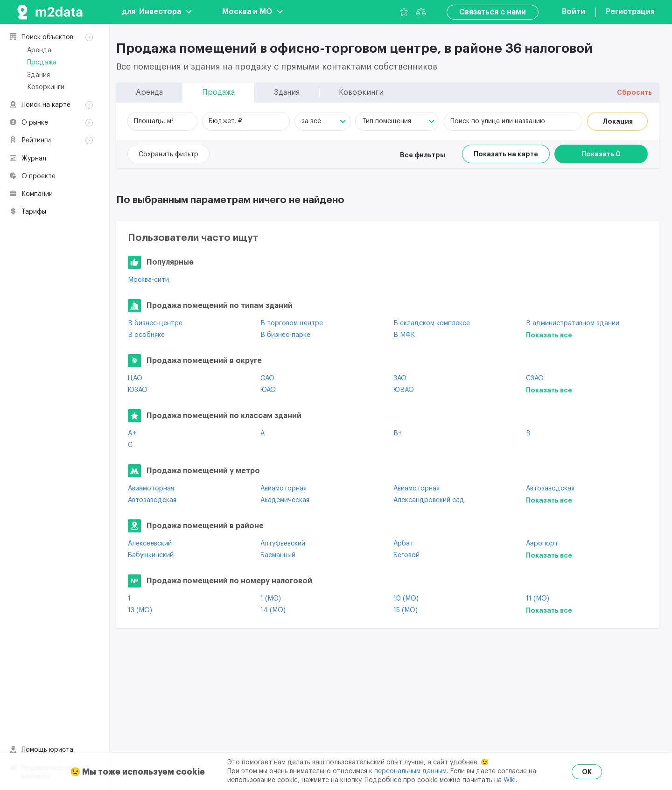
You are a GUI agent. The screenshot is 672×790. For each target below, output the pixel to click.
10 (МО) (406, 599)
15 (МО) (406, 610)
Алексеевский (150, 544)
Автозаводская (550, 489)
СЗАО (535, 378)
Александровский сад (429, 500)
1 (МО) (271, 599)
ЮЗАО (138, 390)
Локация (618, 121)
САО (267, 378)
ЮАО (268, 390)
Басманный (278, 555)
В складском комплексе (432, 323)
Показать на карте (506, 154)
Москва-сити (148, 280)
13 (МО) (140, 610)
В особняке (146, 335)
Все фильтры (423, 155)
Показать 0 (601, 154)
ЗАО (400, 378)
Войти (574, 12)
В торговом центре (292, 323)
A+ (132, 433)
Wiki (510, 780)
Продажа (42, 63)
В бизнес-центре (155, 323)
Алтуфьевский (283, 544)
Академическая (285, 500)
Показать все (549, 335)
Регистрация (630, 12)
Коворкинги (46, 87)
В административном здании (573, 323)
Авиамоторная (151, 489)
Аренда (39, 50)
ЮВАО (404, 390)
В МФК (404, 335)
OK (587, 772)
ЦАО (135, 378)
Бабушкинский (151, 555)
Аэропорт (542, 544)
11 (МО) (538, 599)
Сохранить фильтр (168, 154)
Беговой (406, 555)
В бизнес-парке (285, 335)
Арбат (403, 544)
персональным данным (410, 771)
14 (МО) (273, 610)
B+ (398, 433)
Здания (38, 75)
